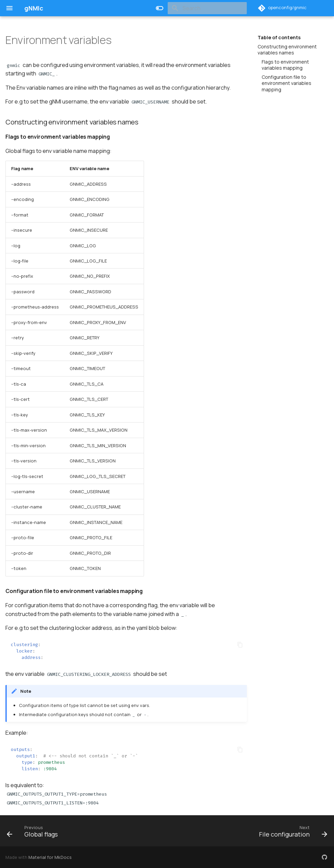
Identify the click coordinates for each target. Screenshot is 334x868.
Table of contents (279, 38)
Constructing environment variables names (287, 50)
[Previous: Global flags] (34, 831)
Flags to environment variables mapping (285, 65)
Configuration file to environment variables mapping (287, 83)
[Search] (207, 8)
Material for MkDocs (50, 857)
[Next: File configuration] (291, 831)
